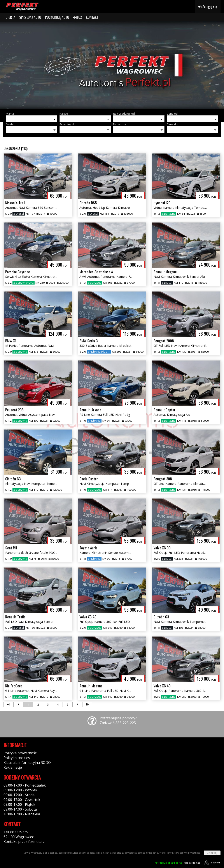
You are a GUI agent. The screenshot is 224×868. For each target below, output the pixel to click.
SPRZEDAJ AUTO (30, 17)
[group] (112, 65)
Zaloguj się (208, 7)
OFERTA (10, 17)
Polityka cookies (17, 758)
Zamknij (212, 853)
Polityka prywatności (20, 753)
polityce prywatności (190, 853)
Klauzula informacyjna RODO (27, 763)
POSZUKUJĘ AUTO (57, 17)
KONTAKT (92, 17)
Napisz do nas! (178, 863)
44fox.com (212, 863)
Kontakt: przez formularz (24, 842)
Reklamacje (13, 767)
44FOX (78, 17)
